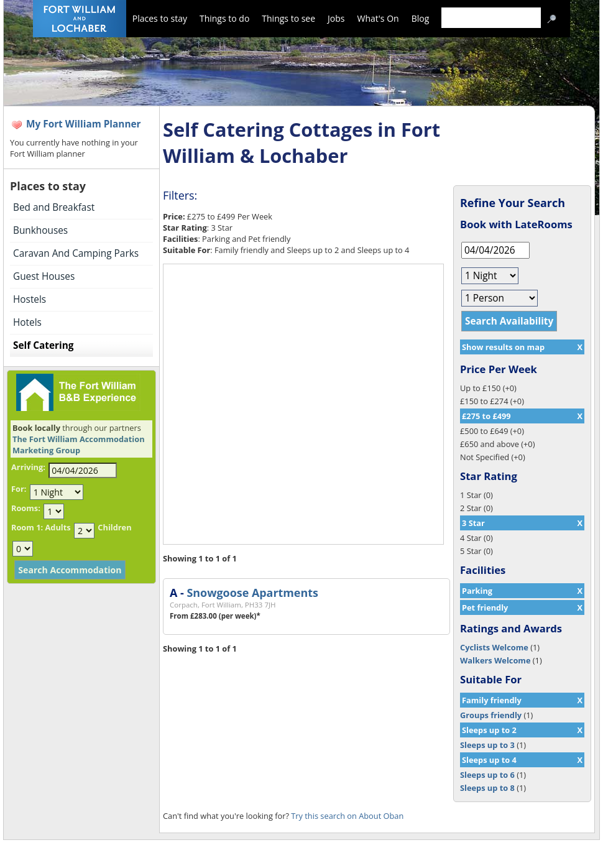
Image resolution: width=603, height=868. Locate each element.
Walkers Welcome (495, 660)
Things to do (224, 18)
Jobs (336, 18)
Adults (58, 527)
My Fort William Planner (84, 124)
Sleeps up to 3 (487, 745)
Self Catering (43, 345)
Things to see (288, 18)
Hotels (27, 322)
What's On (378, 18)
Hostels (30, 299)
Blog (421, 18)
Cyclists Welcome (494, 647)
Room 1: (27, 527)
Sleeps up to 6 (487, 775)
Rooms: (26, 508)
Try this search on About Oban (347, 816)
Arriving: (28, 467)
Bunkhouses (40, 230)
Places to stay (160, 18)
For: (19, 489)
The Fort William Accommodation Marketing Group (79, 445)
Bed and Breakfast (54, 207)
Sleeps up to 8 (487, 788)
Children (114, 527)
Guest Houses (44, 276)
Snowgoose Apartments (252, 593)
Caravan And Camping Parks (76, 253)
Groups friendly (491, 715)
